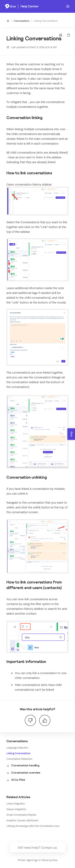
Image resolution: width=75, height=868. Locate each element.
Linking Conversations (45, 21)
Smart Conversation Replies (21, 815)
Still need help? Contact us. (38, 847)
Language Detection (17, 748)
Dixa (55, 860)
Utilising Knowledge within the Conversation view (33, 826)
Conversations (22, 21)
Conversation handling (23, 766)
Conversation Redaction (19, 759)
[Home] (10, 6)
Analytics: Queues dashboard (22, 820)
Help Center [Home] (29, 6)
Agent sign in (34, 860)
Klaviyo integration (16, 809)
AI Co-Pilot (16, 780)
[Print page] (61, 35)
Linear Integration (16, 804)
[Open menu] (68, 6)
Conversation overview (23, 773)
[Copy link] (69, 35)
